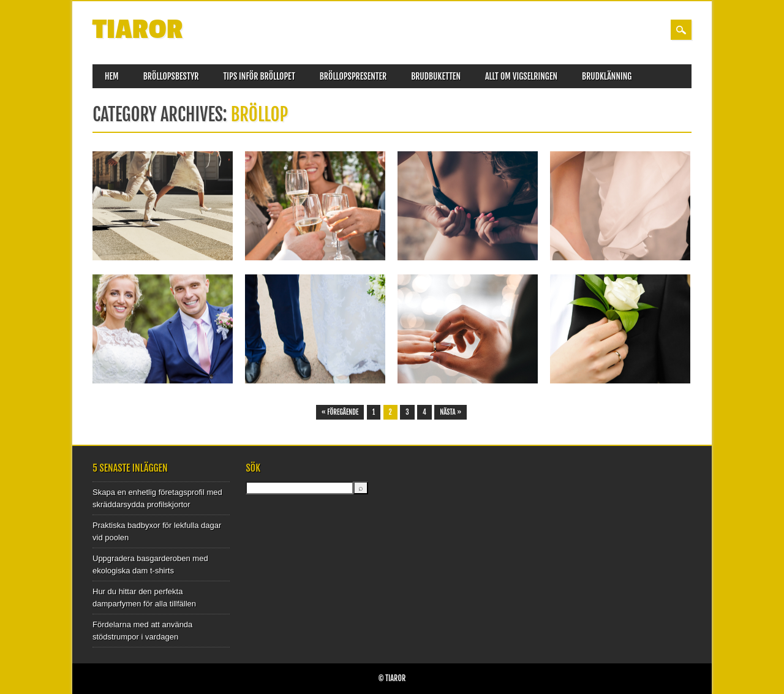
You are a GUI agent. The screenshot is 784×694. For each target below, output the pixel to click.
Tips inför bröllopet (259, 76)
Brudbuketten (436, 76)
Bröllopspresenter (353, 76)
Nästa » (450, 412)
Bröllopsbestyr (171, 76)
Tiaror (138, 30)
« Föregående (340, 412)
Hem (112, 76)
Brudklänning (607, 76)
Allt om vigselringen (521, 76)
